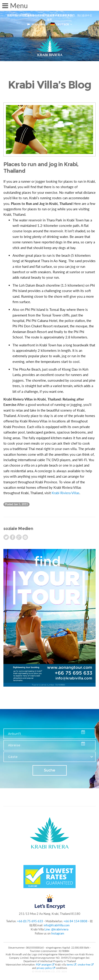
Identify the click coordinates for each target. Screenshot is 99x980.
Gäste (13, 757)
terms (71, 964)
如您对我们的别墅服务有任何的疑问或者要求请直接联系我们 (41, 15)
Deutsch (60, 24)
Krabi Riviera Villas (66, 493)
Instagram (58, 933)
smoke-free (86, 964)
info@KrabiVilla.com (57, 925)
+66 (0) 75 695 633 (30, 921)
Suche (49, 770)
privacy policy (46, 968)
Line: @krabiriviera (56, 929)
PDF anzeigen (46, 964)
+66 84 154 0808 (75, 921)
